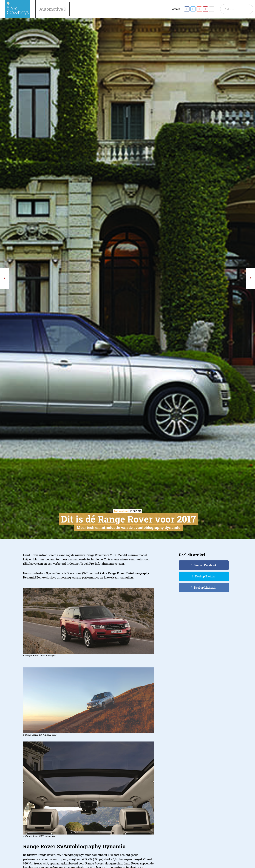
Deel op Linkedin (205, 587)
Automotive (52, 9)
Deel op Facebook (205, 565)
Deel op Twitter (205, 576)
